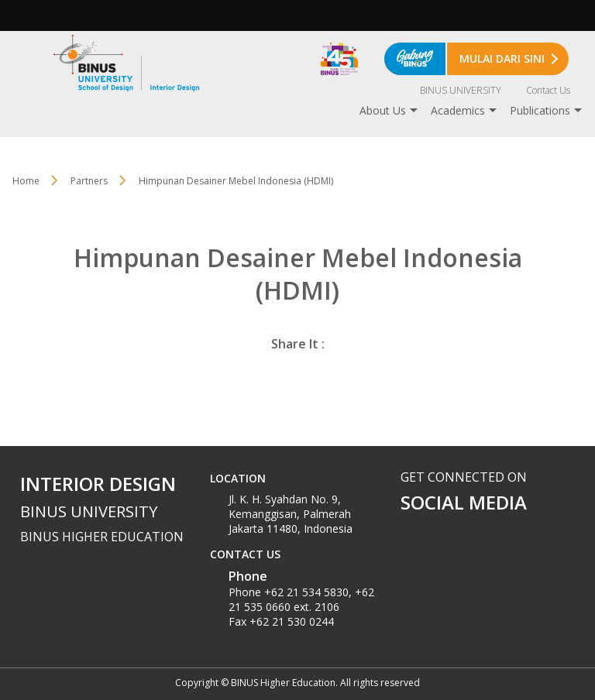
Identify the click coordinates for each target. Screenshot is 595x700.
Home (26, 181)
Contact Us (548, 90)
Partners (89, 181)
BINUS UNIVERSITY (461, 90)
